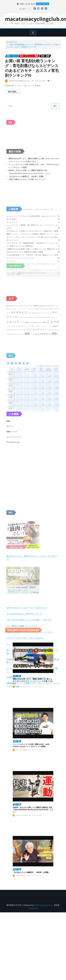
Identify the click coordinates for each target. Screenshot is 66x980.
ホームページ (12, 42)
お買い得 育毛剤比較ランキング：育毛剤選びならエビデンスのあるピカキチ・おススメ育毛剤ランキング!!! (32, 68)
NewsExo (48, 905)
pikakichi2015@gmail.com (19, 81)
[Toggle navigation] (33, 33)
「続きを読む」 (13, 92)
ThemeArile (33, 908)
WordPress (38, 905)
